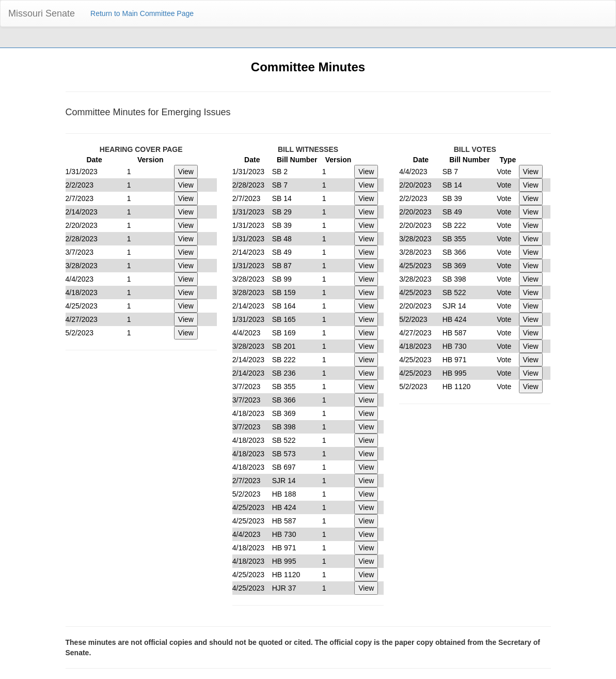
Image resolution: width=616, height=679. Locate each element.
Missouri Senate (42, 13)
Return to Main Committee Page (142, 13)
